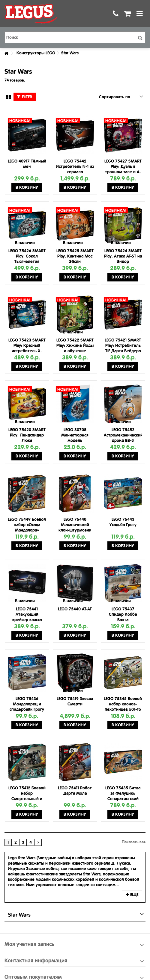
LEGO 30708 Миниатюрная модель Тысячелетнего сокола (75, 440)
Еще (132, 895)
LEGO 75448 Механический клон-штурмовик (75, 525)
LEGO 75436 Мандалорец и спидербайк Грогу (27, 704)
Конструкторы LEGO (36, 53)
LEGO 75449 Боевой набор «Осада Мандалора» (27, 525)
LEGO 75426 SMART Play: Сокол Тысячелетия (27, 256)
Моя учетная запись (29, 944)
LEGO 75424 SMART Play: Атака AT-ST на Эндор (123, 256)
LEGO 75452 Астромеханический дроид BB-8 (123, 435)
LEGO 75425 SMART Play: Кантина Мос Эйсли (75, 256)
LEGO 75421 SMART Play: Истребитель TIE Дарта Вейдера (123, 345)
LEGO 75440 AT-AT (75, 609)
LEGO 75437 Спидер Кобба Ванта (123, 614)
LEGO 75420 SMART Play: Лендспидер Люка (27, 435)
